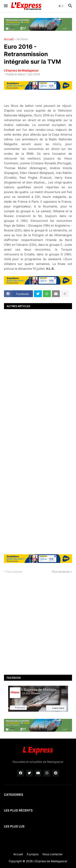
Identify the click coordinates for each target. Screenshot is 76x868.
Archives (22, 39)
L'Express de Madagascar (21, 70)
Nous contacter (53, 854)
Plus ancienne (61, 572)
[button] (5, 6)
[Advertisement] (38, 431)
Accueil (9, 39)
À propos (33, 854)
